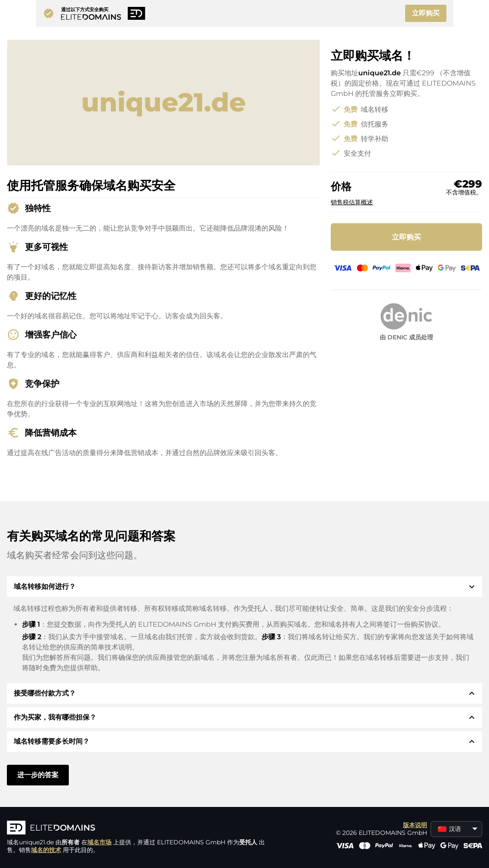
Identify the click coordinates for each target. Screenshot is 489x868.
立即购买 (426, 13)
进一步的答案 (38, 775)
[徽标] (136, 828)
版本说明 (415, 825)
